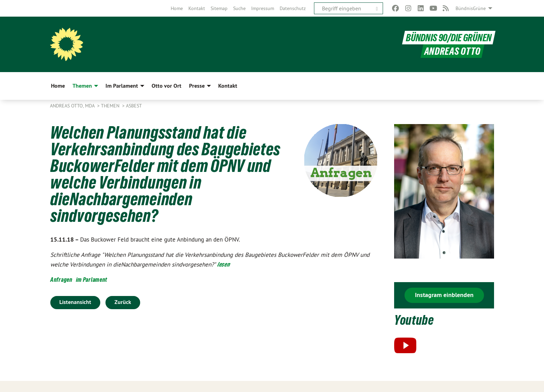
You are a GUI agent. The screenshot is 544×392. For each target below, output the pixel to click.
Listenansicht (75, 302)
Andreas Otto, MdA (73, 106)
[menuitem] (177, 8)
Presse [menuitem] (197, 86)
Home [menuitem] (58, 86)
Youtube (414, 320)
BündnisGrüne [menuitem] (471, 8)
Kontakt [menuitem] (228, 86)
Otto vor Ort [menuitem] (167, 86)
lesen (224, 264)
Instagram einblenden (444, 295)
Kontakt (197, 8)
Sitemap (219, 8)
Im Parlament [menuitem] (122, 86)
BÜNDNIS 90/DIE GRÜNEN (449, 38)
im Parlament (92, 280)
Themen (111, 106)
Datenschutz (293, 8)
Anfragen (61, 280)
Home (177, 8)
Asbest (134, 106)
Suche (239, 8)
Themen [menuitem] (82, 86)
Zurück (123, 302)
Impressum (263, 8)
